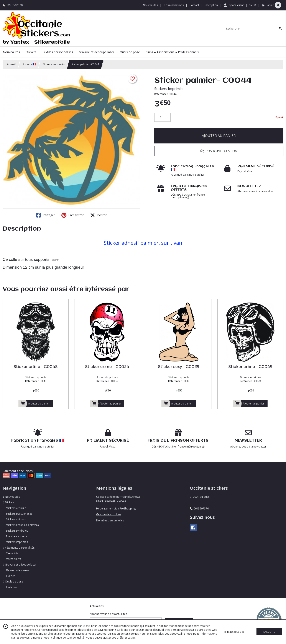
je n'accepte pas (234, 632)
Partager (46, 215)
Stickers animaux (16, 519)
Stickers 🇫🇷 (29, 64)
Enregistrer (72, 215)
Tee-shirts (12, 553)
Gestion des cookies (109, 514)
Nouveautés (11, 497)
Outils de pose (13, 582)
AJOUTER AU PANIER (219, 136)
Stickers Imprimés (169, 89)
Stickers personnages (19, 514)
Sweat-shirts (13, 559)
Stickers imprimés (54, 64)
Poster (98, 215)
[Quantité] (162, 117)
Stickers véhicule (16, 508)
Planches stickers (16, 536)
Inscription (211, 5)
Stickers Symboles (17, 531)
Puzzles (11, 576)
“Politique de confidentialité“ (67, 638)
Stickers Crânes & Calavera (22, 525)
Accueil (11, 64)
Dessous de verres (18, 570)
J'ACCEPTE (269, 632)
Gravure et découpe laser (20, 565)
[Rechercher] (280, 29)
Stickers (8, 502)
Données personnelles (110, 520)
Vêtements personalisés (19, 548)
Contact (194, 5)
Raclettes (12, 587)
